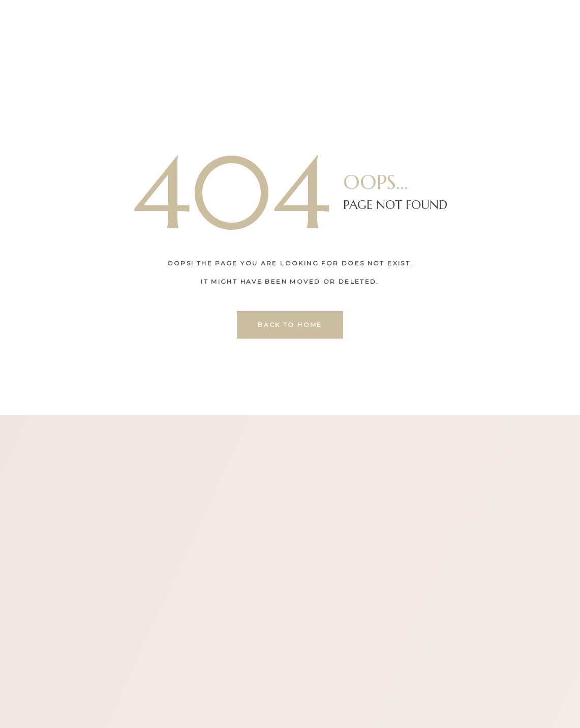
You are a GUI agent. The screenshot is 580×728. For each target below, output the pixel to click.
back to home (290, 325)
